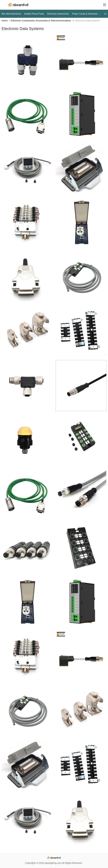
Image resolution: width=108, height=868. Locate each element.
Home (5, 21)
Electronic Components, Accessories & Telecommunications (41, 21)
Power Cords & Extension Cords (87, 14)
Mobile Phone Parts (34, 14)
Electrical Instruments (58, 14)
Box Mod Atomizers (11, 14)
